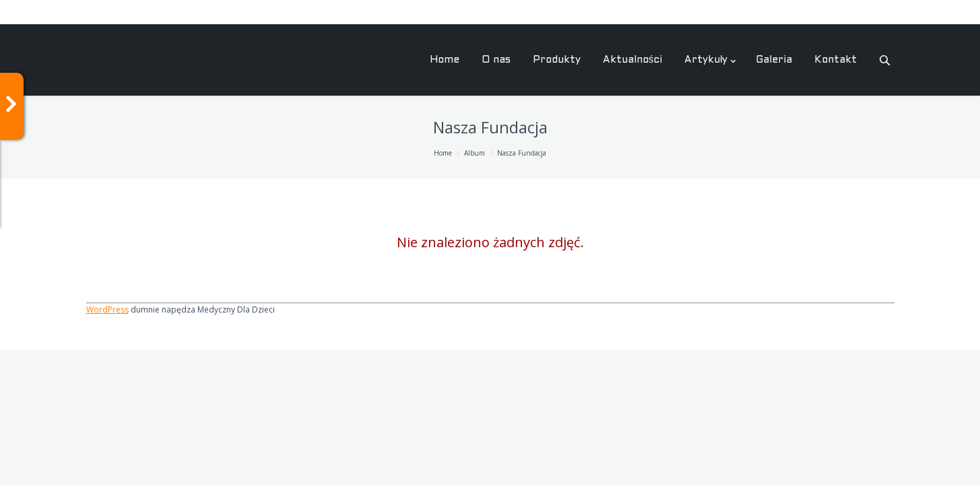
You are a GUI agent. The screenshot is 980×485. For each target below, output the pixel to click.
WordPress (107, 310)
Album (475, 153)
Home (443, 153)
